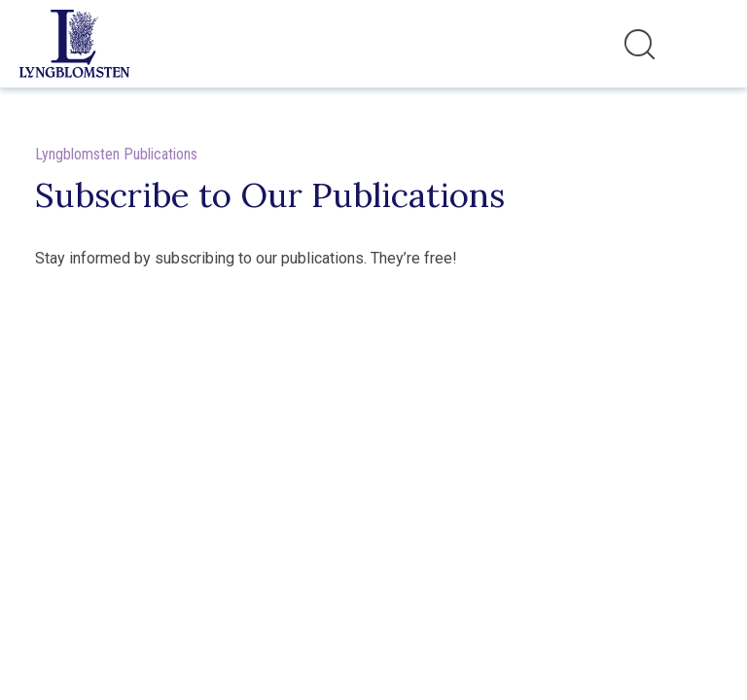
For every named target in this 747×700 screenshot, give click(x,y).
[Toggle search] (640, 44)
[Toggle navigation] (707, 44)
